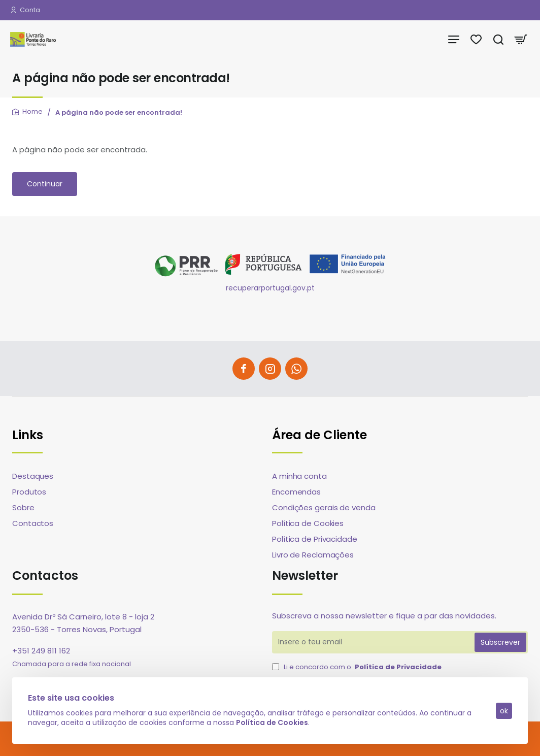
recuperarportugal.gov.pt (270, 288)
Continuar (45, 184)
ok (503, 710)
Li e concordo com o (358, 667)
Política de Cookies (273, 722)
